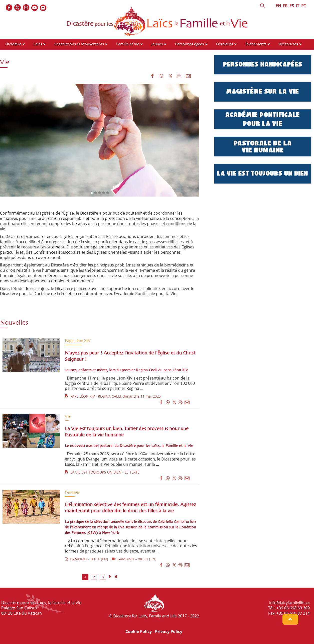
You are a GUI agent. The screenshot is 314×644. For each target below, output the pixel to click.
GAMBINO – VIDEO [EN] (134, 559)
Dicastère (13, 44)
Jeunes (157, 44)
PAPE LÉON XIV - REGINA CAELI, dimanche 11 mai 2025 (113, 396)
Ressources (288, 44)
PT (304, 6)
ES (292, 6)
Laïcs (38, 44)
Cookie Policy (139, 631)
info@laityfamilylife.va (289, 603)
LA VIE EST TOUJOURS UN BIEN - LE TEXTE (102, 472)
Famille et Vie (128, 44)
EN (278, 6)
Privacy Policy (169, 631)
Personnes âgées (189, 44)
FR (285, 6)
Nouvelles (225, 44)
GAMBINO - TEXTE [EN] (87, 559)
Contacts (13, 53)
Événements (256, 44)
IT (298, 6)
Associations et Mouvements (79, 44)
